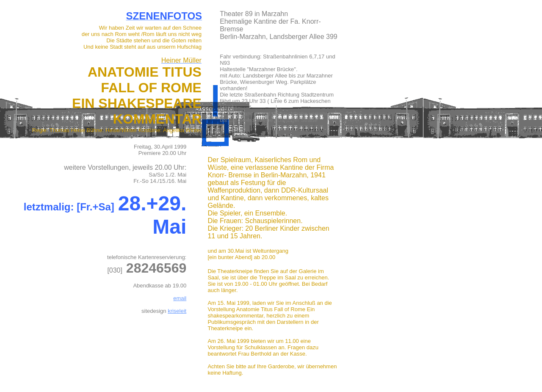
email (180, 298)
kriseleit (177, 311)
